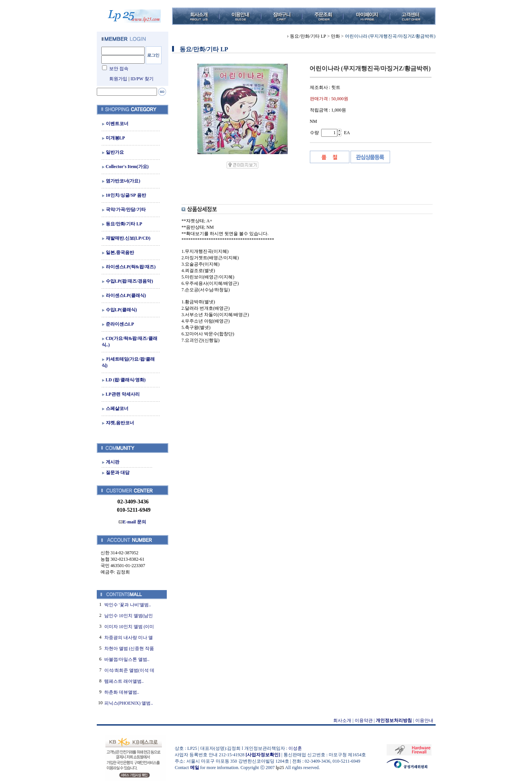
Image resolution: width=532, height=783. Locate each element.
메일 (195, 768)
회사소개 (342, 720)
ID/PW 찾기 (142, 79)
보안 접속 (119, 69)
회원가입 (118, 79)
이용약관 (364, 720)
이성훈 (295, 748)
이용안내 (424, 720)
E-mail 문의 (132, 522)
